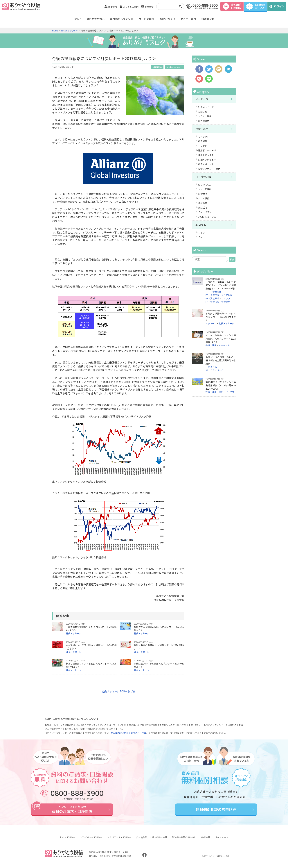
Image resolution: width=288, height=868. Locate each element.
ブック (201, 232)
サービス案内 (146, 19)
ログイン (279, 6)
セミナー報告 (205, 116)
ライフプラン (205, 212)
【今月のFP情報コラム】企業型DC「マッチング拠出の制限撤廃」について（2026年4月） (221, 285)
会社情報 (112, 7)
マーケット (204, 137)
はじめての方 (205, 185)
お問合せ (149, 7)
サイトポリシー (68, 840)
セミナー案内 (188, 19)
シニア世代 (204, 198)
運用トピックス (206, 155)
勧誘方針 (206, 840)
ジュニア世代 (205, 189)
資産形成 (203, 203)
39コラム (201, 225)
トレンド (203, 146)
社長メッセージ (175, 67)
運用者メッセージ (207, 150)
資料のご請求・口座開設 (72, 811)
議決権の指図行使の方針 (184, 840)
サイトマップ (222, 840)
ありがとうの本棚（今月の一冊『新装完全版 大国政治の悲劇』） (221, 360)
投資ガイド (208, 19)
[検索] (167, 6)
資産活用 (203, 207)
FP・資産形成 (203, 177)
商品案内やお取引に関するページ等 (129, 733)
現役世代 (203, 194)
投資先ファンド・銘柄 (209, 169)
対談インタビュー (207, 159)
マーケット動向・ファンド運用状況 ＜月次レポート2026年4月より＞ (221, 338)
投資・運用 (202, 129)
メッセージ (202, 99)
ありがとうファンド (122, 19)
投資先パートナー (207, 164)
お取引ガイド (167, 19)
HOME (77, 19)
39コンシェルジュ (207, 217)
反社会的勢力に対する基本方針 (152, 840)
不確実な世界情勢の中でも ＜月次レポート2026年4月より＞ (221, 317)
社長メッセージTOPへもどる (118, 691)
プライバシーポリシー (91, 840)
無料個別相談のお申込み (216, 811)
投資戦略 (157, 67)
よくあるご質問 (131, 7)
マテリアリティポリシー (119, 840)
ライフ (201, 237)
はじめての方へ (96, 19)
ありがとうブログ (70, 30)
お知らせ (203, 112)
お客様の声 (204, 121)
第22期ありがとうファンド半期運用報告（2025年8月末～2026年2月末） (221, 385)
